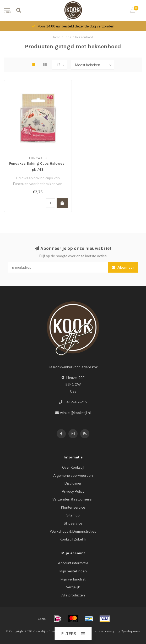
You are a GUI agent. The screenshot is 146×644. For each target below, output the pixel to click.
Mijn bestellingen (73, 571)
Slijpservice (73, 523)
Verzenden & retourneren (73, 499)
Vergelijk (73, 587)
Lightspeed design (101, 631)
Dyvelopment (131, 631)
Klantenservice (73, 507)
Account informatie (73, 563)
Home (56, 37)
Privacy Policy (73, 491)
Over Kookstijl (73, 467)
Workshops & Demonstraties (73, 531)
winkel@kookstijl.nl (75, 413)
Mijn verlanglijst (73, 579)
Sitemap (73, 515)
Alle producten (73, 595)
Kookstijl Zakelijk (73, 539)
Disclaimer (73, 483)
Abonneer (123, 267)
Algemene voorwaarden (73, 475)
